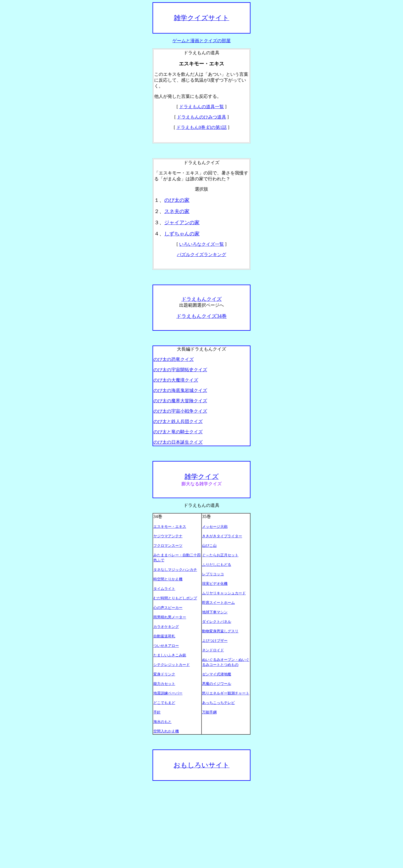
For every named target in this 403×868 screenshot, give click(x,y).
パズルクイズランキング (201, 255)
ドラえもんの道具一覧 (201, 107)
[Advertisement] (201, 824)
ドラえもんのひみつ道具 (201, 117)
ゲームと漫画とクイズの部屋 (201, 41)
